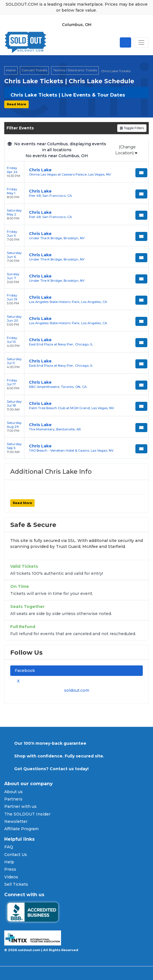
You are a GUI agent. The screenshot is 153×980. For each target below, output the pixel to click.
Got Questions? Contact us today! (51, 769)
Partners (13, 799)
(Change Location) (126, 150)
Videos (11, 877)
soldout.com (77, 690)
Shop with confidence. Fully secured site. (59, 756)
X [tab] (17, 681)
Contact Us (16, 855)
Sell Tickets (16, 884)
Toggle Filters (132, 128)
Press (10, 869)
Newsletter (16, 821)
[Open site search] (125, 42)
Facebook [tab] (25, 671)
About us (13, 792)
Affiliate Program (21, 829)
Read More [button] (16, 104)
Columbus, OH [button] (77, 25)
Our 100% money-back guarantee (50, 743)
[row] (76, 172)
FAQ (9, 847)
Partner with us (20, 806)
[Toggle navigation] (141, 42)
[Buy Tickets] (141, 173)
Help (9, 862)
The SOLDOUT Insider (27, 814)
